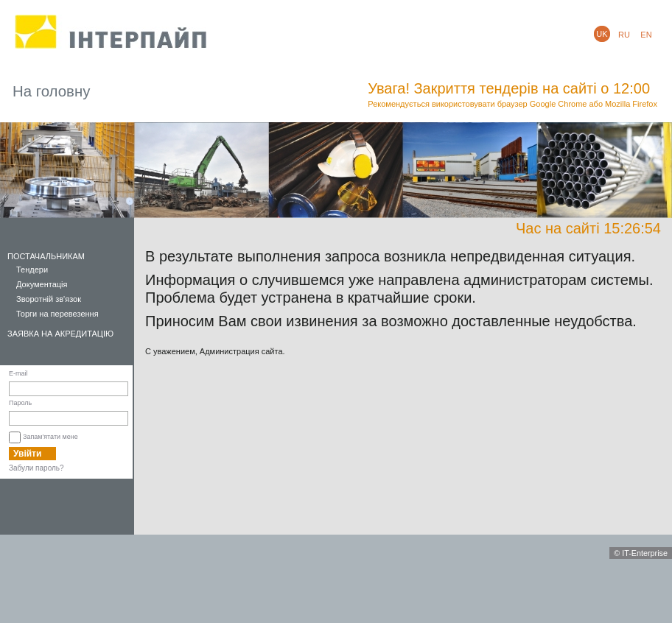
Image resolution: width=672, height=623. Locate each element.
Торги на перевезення (57, 314)
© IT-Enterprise (641, 553)
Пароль (20, 403)
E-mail (18, 373)
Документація (42, 284)
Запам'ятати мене (50, 437)
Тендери (32, 270)
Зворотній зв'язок (49, 299)
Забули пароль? (36, 468)
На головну (51, 91)
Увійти (27, 454)
